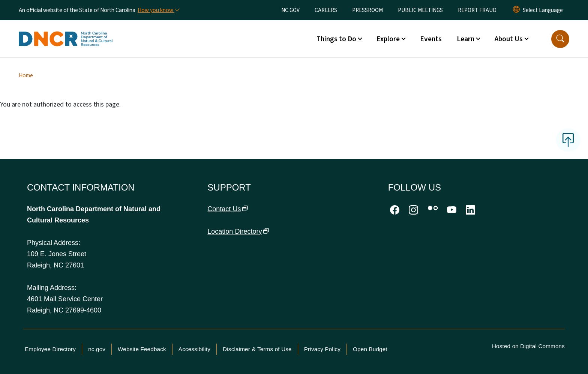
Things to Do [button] (336, 39)
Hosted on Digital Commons (528, 346)
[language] (543, 10)
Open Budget (370, 349)
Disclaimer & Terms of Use (257, 349)
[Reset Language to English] (516, 10)
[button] (560, 39)
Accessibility (194, 349)
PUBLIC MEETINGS (420, 10)
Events (431, 39)
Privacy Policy (322, 349)
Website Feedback (142, 349)
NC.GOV (290, 10)
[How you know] (158, 10)
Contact (228, 209)
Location (238, 231)
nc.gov (97, 349)
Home (26, 75)
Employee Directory (50, 349)
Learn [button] (466, 39)
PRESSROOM (367, 10)
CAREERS (326, 10)
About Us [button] (509, 39)
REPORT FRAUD (477, 10)
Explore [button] (388, 39)
